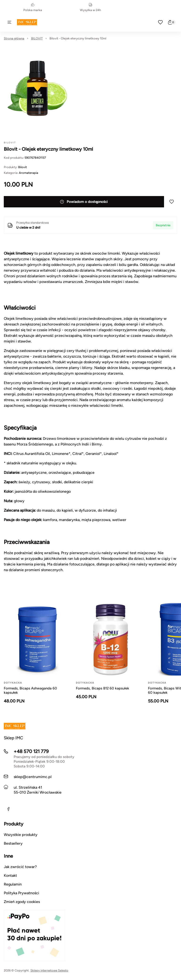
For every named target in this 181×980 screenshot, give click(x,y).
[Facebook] (8, 809)
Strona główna (14, 38)
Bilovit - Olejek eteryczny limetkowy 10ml (78, 38)
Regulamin (13, 884)
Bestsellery (13, 843)
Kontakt (10, 875)
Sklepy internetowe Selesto (49, 970)
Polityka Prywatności (21, 893)
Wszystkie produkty (21, 835)
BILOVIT (37, 38)
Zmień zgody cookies (22, 902)
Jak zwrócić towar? (20, 867)
